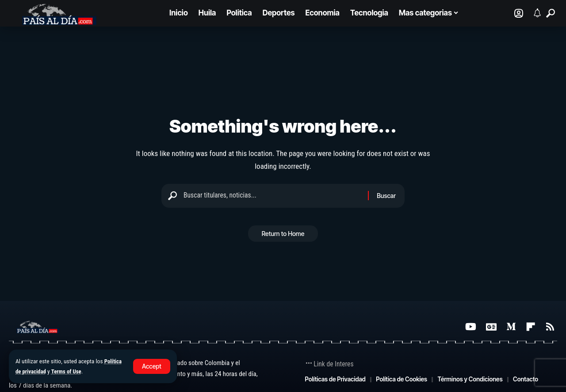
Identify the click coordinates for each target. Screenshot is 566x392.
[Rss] (550, 327)
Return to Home (283, 237)
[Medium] (511, 327)
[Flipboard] (531, 327)
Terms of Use (69, 371)
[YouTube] (471, 327)
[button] (152, 366)
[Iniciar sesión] (519, 13)
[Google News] (491, 327)
